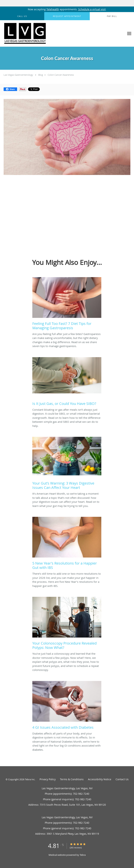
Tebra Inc (30, 779)
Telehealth (53, 9)
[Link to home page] (33, 34)
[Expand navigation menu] (129, 33)
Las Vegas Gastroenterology (18, 75)
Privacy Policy (48, 779)
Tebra (83, 855)
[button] (67, 16)
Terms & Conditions (72, 779)
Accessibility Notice (100, 779)
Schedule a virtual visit (92, 9)
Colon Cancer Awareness (61, 75)
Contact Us (122, 779)
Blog (41, 75)
